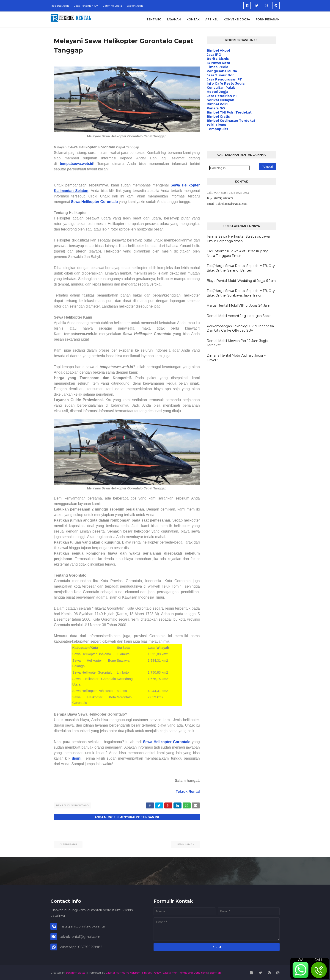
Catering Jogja (112, 6)
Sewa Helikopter (158, 742)
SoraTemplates (76, 972)
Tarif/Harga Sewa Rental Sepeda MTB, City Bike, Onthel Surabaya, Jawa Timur (241, 293)
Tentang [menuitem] (154, 19)
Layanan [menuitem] (174, 19)
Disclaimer (170, 972)
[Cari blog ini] (230, 168)
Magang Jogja (60, 6)
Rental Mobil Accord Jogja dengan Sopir (239, 316)
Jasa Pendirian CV (86, 6)
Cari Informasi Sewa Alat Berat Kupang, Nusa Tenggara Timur (238, 253)
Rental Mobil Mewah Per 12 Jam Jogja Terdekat (237, 343)
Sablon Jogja (135, 6)
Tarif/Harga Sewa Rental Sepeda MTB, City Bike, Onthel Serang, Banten (241, 268)
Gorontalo (182, 742)
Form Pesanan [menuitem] (268, 19)
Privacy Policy (151, 972)
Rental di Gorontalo (72, 805)
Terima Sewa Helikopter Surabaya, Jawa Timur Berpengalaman (238, 239)
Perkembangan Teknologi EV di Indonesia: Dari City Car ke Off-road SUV (241, 328)
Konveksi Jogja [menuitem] (237, 19)
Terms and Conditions (193, 972)
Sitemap (215, 972)
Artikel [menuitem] (212, 19)
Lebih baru (69, 844)
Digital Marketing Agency (123, 972)
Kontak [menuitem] (193, 19)
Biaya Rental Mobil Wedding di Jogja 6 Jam (241, 281)
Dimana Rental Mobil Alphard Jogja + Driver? (236, 358)
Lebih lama (185, 844)
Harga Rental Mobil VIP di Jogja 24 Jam (238, 305)
